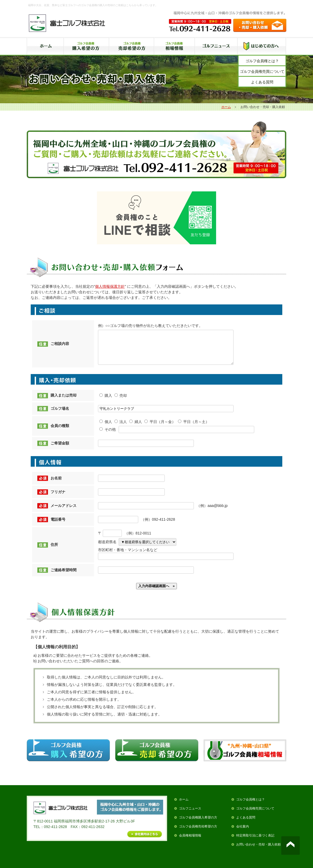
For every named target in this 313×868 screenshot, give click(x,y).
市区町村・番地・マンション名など (128, 556)
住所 (54, 551)
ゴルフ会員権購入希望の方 (198, 824)
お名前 (56, 484)
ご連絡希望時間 (64, 576)
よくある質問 (262, 82)
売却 (121, 402)
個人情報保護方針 (110, 286)
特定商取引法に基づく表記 (255, 842)
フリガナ (58, 498)
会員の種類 (60, 432)
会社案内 (243, 833)
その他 (108, 436)
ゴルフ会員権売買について (262, 71)
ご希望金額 (60, 449)
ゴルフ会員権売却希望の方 (198, 833)
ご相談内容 (60, 347)
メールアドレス (64, 512)
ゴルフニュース (190, 815)
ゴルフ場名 (60, 415)
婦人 (136, 428)
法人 (121, 428)
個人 (106, 428)
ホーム (226, 107)
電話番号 (58, 526)
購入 (106, 402)
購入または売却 (64, 402)
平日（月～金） (160, 428)
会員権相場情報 (190, 842)
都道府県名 (107, 548)
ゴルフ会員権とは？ (262, 61)
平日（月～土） (194, 428)
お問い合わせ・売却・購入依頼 (258, 851)
